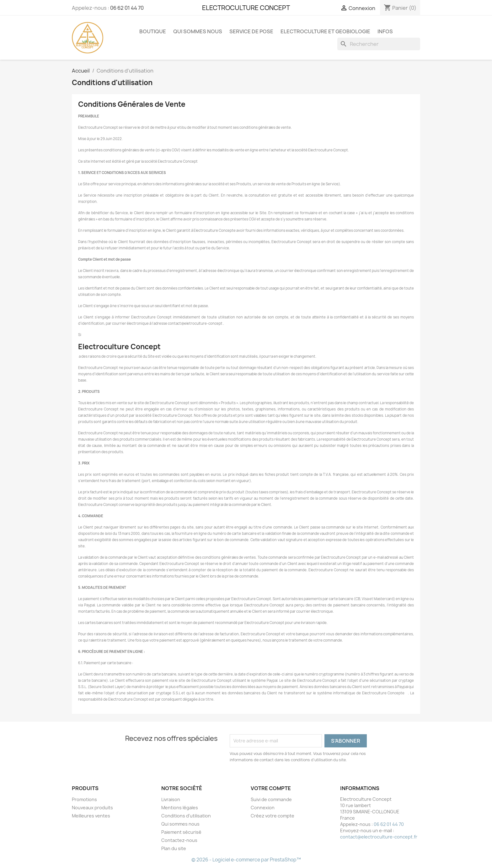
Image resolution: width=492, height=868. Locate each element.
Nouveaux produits (92, 808)
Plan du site (174, 848)
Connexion (263, 808)
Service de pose (251, 31)
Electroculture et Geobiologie (325, 31)
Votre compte (271, 788)
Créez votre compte (273, 816)
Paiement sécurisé (181, 832)
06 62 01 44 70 (127, 8)
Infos (385, 31)
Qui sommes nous (198, 31)
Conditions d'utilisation (186, 816)
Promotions (84, 799)
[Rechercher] (379, 44)
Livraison (171, 799)
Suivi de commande (271, 799)
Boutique (153, 31)
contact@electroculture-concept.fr (379, 837)
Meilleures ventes (91, 816)
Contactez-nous (179, 840)
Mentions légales (180, 808)
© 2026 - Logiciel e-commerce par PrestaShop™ (246, 860)
